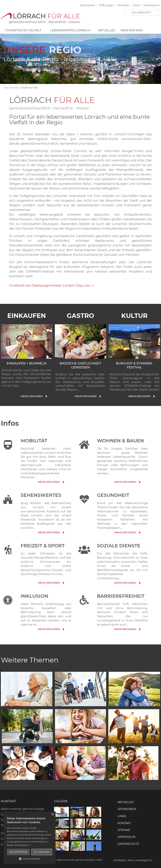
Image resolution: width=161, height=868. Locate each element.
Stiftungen (106, 5)
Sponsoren (88, 5)
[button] (29, 858)
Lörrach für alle (29, 88)
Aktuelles (107, 30)
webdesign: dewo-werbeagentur (133, 860)
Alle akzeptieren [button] (18, 852)
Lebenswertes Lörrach (70, 30)
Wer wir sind (132, 30)
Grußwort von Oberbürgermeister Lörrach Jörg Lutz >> (52, 286)
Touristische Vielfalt (23, 30)
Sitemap (124, 830)
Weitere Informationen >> (19, 845)
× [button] (52, 814)
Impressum (152, 5)
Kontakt (123, 5)
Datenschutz (128, 844)
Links (136, 5)
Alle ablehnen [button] (42, 852)
